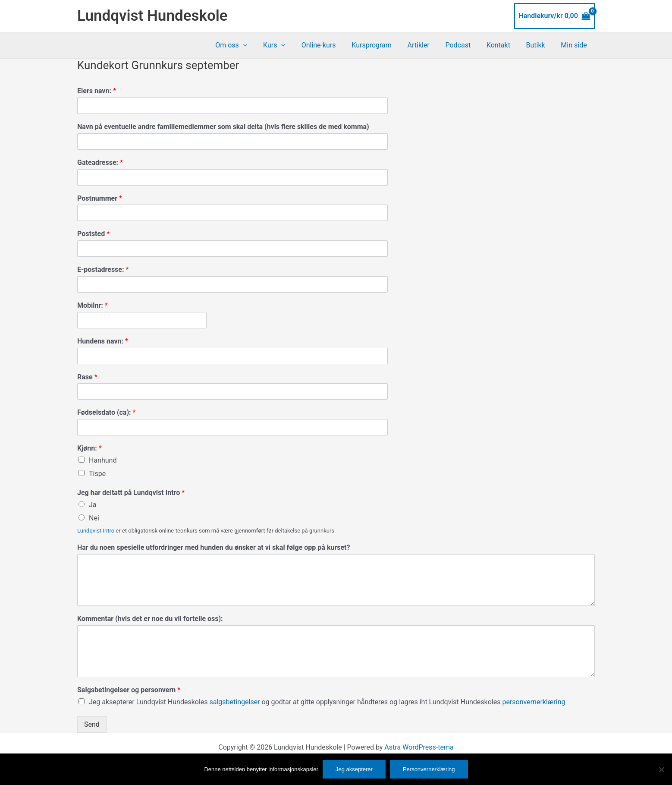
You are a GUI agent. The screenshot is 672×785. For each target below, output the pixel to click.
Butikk (539, 45)
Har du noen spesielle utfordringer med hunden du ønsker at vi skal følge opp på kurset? (214, 547)
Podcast (465, 45)
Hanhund (103, 460)
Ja (93, 505)
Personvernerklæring (429, 769)
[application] (260, 45)
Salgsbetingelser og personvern (129, 690)
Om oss (248, 45)
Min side (575, 45)
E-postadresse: (103, 270)
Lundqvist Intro (96, 531)
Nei (94, 518)
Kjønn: (89, 448)
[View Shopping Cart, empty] (554, 16)
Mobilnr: (93, 305)
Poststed (93, 234)
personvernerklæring (534, 702)
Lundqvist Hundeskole (152, 16)
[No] (661, 769)
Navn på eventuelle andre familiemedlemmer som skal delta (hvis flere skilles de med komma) (223, 127)
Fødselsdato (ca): (106, 412)
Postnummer (100, 198)
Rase (87, 377)
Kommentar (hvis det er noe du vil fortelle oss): (150, 619)
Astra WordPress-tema (419, 747)
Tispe (97, 474)
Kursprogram (383, 45)
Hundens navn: (103, 341)
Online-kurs (332, 45)
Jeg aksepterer (354, 769)
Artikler (427, 45)
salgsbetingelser (236, 702)
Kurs (289, 45)
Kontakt (503, 45)
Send (92, 724)
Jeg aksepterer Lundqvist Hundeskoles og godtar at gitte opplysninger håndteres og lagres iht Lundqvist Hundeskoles (327, 702)
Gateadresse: (100, 162)
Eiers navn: (97, 91)
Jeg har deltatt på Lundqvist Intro (131, 493)
